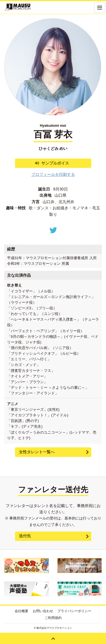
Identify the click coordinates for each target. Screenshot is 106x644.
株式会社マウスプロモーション (54, 628)
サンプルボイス (55, 163)
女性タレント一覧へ (37, 452)
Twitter (53, 230)
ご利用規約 (53, 618)
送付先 (25, 536)
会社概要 (21, 611)
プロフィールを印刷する (53, 174)
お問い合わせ (43, 611)
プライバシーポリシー (74, 611)
